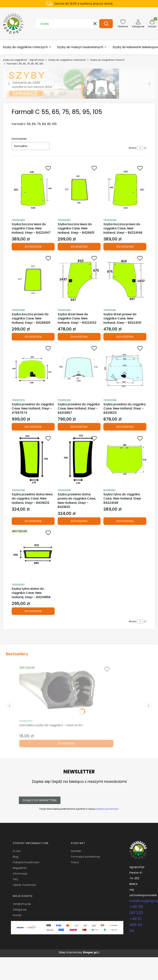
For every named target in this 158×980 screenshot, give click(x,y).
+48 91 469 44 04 (136, 925)
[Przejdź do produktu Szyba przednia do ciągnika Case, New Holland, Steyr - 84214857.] (79, 370)
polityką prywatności (107, 809)
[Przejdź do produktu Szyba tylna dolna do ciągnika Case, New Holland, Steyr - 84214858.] (33, 554)
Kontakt (76, 851)
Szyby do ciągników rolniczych (67, 60)
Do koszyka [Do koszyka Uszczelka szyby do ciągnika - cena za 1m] (66, 744)
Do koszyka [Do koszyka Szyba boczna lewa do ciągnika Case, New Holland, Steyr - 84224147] (33, 247)
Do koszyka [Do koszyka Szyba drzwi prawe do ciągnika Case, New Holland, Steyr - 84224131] (125, 337)
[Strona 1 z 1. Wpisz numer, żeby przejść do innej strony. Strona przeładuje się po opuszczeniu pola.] (140, 148)
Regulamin (20, 868)
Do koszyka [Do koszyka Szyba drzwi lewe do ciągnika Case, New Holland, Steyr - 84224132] (79, 337)
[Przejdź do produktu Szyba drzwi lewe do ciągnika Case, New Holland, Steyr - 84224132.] (79, 280)
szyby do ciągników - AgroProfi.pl (23, 60)
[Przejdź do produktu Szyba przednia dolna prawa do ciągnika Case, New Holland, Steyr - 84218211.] (79, 460)
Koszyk (17, 915)
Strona (132, 148)
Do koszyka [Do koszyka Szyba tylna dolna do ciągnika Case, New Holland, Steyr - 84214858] (33, 611)
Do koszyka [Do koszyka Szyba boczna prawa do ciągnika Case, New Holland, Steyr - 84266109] (33, 337)
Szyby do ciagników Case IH (107, 60)
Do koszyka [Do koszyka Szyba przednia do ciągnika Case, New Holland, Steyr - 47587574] (33, 427)
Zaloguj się (20, 910)
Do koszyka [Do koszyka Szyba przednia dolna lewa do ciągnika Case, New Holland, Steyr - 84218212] (33, 521)
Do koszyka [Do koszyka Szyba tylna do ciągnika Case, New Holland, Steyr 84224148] (125, 521)
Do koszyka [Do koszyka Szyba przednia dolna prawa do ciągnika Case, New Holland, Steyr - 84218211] (79, 521)
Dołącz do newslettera (40, 800)
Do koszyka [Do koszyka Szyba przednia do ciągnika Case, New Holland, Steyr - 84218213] (125, 427)
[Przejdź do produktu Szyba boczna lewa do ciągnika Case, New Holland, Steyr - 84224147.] (33, 190)
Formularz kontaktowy (86, 857)
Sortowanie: (19, 139)
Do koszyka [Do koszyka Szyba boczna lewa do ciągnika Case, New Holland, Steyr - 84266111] (79, 247)
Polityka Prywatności (26, 862)
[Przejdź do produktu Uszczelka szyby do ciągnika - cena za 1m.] (66, 691)
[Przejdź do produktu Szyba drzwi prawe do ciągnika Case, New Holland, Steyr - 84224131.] (125, 280)
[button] (106, 24)
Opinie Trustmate (24, 885)
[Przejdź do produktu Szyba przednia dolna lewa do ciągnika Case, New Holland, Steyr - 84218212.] (33, 460)
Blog (16, 857)
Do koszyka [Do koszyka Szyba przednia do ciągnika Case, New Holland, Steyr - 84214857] (79, 427)
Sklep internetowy (78, 952)
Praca (75, 862)
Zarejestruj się (22, 904)
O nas (17, 851)
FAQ (15, 879)
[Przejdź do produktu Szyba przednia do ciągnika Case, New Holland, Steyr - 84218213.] (125, 370)
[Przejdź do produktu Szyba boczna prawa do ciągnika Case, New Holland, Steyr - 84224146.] (125, 190)
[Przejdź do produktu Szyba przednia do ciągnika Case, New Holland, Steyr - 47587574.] (33, 370)
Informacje (20, 874)
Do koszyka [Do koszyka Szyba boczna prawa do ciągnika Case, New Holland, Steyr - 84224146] (125, 247)
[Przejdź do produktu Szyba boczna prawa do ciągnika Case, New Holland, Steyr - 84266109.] (33, 280)
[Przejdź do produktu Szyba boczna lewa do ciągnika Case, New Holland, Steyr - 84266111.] (79, 190)
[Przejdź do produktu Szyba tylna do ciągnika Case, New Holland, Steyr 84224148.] (125, 460)
